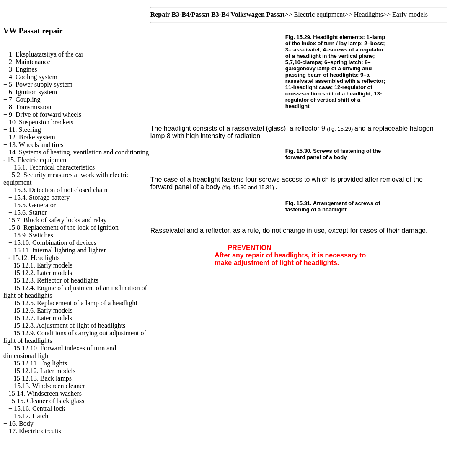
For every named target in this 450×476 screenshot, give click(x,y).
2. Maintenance (30, 62)
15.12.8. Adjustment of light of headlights (70, 325)
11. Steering (25, 130)
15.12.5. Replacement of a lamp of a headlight (75, 303)
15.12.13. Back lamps (43, 378)
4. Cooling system (33, 77)
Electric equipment (319, 14)
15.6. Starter (30, 212)
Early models (410, 14)
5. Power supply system (41, 84)
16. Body (21, 423)
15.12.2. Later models (43, 273)
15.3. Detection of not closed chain (61, 190)
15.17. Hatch (31, 416)
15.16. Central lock (40, 408)
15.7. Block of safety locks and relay (58, 220)
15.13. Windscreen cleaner (49, 386)
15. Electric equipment (37, 160)
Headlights (369, 14)
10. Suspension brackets (41, 122)
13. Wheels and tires (36, 145)
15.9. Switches (34, 235)
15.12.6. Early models (43, 310)
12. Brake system (32, 137)
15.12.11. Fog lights (40, 363)
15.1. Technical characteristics (54, 167)
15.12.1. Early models (43, 265)
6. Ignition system (33, 92)
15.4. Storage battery (42, 197)
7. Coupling (25, 99)
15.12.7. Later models (43, 318)
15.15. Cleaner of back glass (46, 401)
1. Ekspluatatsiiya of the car (46, 54)
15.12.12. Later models (44, 371)
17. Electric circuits (35, 431)
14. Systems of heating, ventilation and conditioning (79, 152)
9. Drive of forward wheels (45, 114)
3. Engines (23, 69)
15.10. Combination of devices (55, 243)
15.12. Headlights (36, 258)
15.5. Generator (35, 205)
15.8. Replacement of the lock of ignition (63, 228)
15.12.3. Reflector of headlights (56, 280)
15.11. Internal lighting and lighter (60, 250)
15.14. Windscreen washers (45, 393)
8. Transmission (30, 107)
